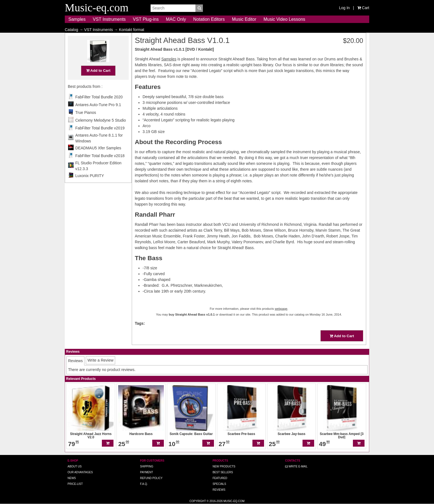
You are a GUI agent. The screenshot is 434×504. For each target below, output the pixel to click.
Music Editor (244, 19)
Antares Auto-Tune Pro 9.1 (98, 116)
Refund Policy (151, 478)
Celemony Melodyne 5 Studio (101, 131)
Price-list (75, 484)
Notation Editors (209, 19)
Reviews (219, 490)
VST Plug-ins (146, 19)
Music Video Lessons (284, 19)
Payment (147, 472)
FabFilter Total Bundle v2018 (100, 167)
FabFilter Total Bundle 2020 (99, 108)
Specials (219, 484)
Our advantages (80, 472)
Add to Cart (98, 81)
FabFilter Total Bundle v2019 (100, 139)
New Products (224, 466)
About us (75, 466)
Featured (220, 478)
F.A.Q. (144, 484)
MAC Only (176, 19)
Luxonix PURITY (90, 186)
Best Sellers (223, 472)
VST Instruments (109, 19)
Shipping (147, 466)
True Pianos (86, 123)
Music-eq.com (234, 501)
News (72, 478)
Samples (77, 19)
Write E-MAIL (296, 466)
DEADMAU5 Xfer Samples (98, 159)
